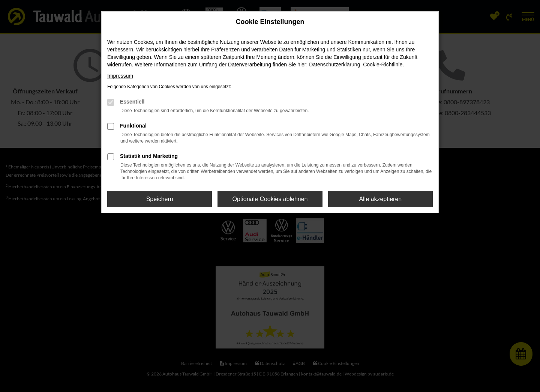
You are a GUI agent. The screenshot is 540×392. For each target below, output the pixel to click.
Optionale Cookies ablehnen (270, 199)
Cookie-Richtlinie (383, 65)
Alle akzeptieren (380, 199)
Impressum (120, 76)
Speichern (160, 199)
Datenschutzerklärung (334, 65)
